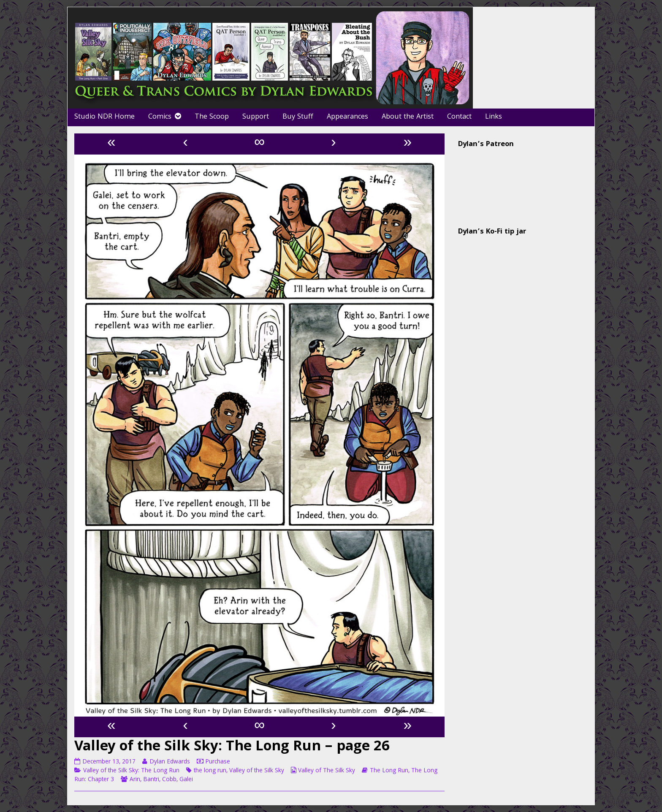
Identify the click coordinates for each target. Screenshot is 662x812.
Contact (459, 117)
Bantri (151, 780)
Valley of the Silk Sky (257, 771)
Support (256, 117)
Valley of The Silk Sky (327, 771)
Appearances (347, 117)
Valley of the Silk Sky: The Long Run (131, 771)
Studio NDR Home (104, 117)
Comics (160, 117)
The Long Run (389, 771)
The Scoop (212, 117)
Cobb (169, 780)
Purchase (218, 762)
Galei (186, 780)
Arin (135, 780)
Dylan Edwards (170, 762)
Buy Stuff (298, 117)
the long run (210, 771)
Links (494, 117)
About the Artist (408, 117)
